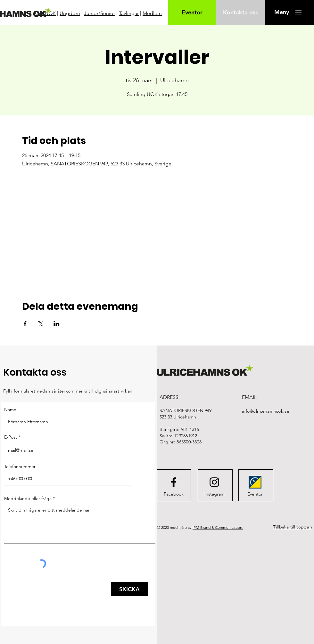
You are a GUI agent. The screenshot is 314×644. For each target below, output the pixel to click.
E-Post (11, 437)
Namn (10, 409)
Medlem (152, 13)
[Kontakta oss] (240, 12)
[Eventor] (192, 12)
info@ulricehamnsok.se (266, 411)
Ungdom (70, 13)
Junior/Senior (99, 13)
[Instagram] (214, 494)
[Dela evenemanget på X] (41, 324)
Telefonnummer (20, 466)
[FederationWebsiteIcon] (255, 482)
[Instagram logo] (214, 482)
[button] (281, 12)
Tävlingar (129, 13)
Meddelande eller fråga (28, 498)
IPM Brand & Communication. (218, 527)
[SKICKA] (129, 589)
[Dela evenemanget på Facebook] (25, 324)
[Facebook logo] (174, 482)
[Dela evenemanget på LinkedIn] (57, 324)
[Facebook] (174, 494)
